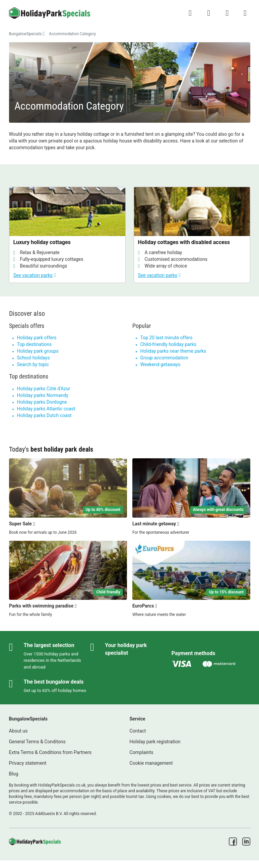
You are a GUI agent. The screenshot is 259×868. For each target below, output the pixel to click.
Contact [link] (138, 731)
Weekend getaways (160, 364)
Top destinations (35, 344)
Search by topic (33, 364)
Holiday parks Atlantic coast (46, 409)
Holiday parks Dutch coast (44, 415)
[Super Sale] (68, 497)
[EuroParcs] (191, 579)
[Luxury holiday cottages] (67, 235)
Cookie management (151, 763)
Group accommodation (164, 358)
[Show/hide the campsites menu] (245, 13)
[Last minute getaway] (191, 497)
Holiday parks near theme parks (173, 351)
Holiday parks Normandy (43, 395)
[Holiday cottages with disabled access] (192, 235)
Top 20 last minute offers (167, 338)
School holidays (34, 358)
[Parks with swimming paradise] (68, 579)
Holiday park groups (38, 351)
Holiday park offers (37, 338)
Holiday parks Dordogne (42, 402)
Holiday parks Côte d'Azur (44, 389)
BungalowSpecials (25, 34)
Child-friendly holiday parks (169, 344)
